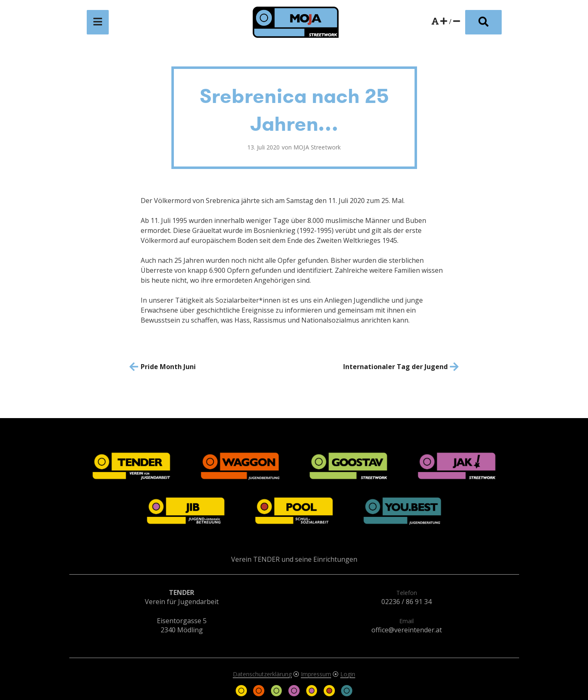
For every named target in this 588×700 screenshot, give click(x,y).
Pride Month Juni (168, 367)
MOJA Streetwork (317, 147)
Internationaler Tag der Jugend (395, 367)
